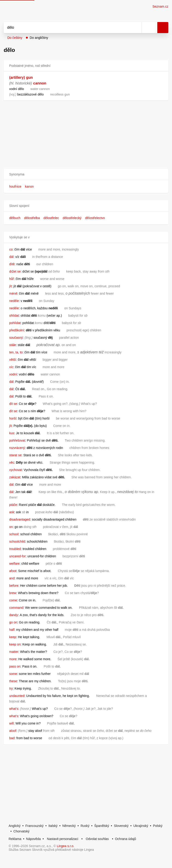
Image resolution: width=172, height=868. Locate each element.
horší (13, 418)
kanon (29, 186)
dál (11, 257)
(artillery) (17, 77)
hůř (11, 279)
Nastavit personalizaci (62, 839)
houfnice (15, 186)
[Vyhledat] (68, 28)
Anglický (14, 826)
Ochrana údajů (126, 839)
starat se (15, 455)
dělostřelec (51, 218)
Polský (158, 826)
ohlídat (14, 316)
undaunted (17, 696)
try (11, 688)
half (12, 630)
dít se (13, 404)
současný (16, 338)
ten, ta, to (16, 352)
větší (13, 360)
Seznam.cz (160, 6)
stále (13, 345)
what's (14, 709)
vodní (13, 374)
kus (12, 433)
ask (12, 512)
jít (10, 286)
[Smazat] (136, 28)
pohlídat (15, 323)
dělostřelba (32, 218)
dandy (14, 615)
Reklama (15, 839)
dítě (12, 264)
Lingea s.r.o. (65, 846)
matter (14, 652)
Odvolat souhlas (97, 839)
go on (13, 622)
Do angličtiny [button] (39, 38)
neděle (14, 301)
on (11, 527)
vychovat (16, 470)
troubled (15, 549)
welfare (14, 564)
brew (13, 593)
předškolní (17, 330)
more (13, 659)
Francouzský (35, 826)
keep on (15, 644)
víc (11, 367)
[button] (86, 174)
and (12, 578)
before (14, 586)
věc (12, 462)
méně (13, 293)
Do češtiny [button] (15, 38)
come (13, 600)
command (16, 608)
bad (12, 738)
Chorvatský (21, 831)
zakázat (15, 477)
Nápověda (34, 839)
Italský (53, 826)
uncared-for (17, 556)
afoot (13, 571)
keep (13, 637)
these (13, 681)
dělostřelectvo (95, 218)
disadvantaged (20, 519)
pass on (15, 666)
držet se (15, 271)
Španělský (102, 826)
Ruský (85, 826)
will (11, 723)
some (13, 674)
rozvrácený (17, 448)
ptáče (13, 505)
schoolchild (17, 541)
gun (29, 77)
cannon (40, 83)
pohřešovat (17, 440)
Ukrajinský (141, 826)
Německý (69, 826)
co (11, 249)
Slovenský (121, 826)
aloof (13, 731)
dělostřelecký (72, 218)
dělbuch (15, 218)
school (14, 534)
